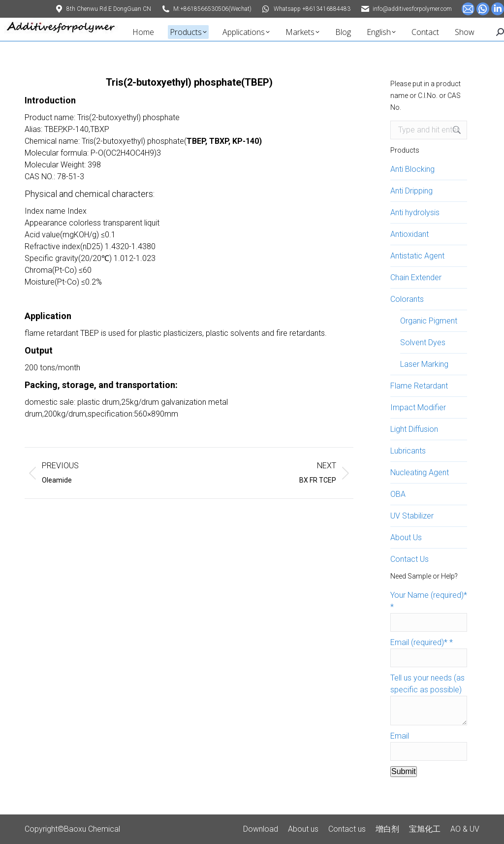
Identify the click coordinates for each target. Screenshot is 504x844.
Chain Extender (416, 277)
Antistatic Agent (417, 256)
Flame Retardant (419, 386)
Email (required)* (422, 642)
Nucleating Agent (420, 472)
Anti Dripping (411, 191)
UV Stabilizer (412, 516)
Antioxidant (409, 234)
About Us (406, 537)
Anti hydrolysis (415, 212)
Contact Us (409, 559)
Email (400, 736)
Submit (404, 771)
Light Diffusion (414, 429)
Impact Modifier (418, 407)
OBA (398, 494)
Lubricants (408, 451)
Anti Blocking (412, 169)
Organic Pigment (429, 321)
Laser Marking (424, 364)
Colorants (407, 299)
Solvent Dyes (423, 342)
